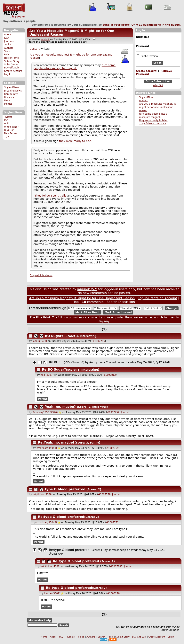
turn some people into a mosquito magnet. (74, 67)
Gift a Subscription (158, 81)
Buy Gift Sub (11, 68)
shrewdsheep (117, 550)
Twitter (8, 117)
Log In (8, 74)
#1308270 (114, 593)
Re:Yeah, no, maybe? (56, 442)
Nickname (143, 37)
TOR (7, 137)
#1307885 (116, 566)
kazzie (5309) (52, 593)
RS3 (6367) (47, 375)
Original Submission (41, 275)
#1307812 (110, 375)
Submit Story (12, 61)
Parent (43, 399)
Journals (9, 41)
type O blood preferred (65, 489)
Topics (8, 45)
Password (142, 46)
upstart (143, 101)
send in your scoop (116, 25)
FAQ (6, 38)
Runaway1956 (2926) (45, 412)
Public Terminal (148, 56)
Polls (7, 55)
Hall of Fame (11, 58)
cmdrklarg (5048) (47, 448)
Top (76, 302)
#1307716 (99, 341)
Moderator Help (40, 620)
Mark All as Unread (118, 312)
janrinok (45, 39)
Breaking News (13, 91)
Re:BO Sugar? (60, 362)
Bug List (9, 130)
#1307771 (112, 522)
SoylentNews (14, 11)
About (8, 35)
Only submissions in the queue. (156, 25)
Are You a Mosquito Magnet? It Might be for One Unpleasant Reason (82, 298)
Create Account (13, 71)
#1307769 (112, 448)
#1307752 (113, 412)
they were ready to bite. (153, 120)
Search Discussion (121, 302)
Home (44, 637)
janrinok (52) (87, 289)
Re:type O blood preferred (61, 517)
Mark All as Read (87, 312)
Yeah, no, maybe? (60, 407)
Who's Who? (11, 127)
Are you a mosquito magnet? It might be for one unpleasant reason (157, 107)
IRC (6, 120)
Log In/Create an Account (157, 298)
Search (8, 51)
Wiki (7, 124)
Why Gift (158, 85)
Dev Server (11, 133)
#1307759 (104, 494)
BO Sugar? (54, 336)
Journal (125, 412)
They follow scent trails (153, 124)
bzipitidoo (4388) (43, 494)
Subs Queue (11, 65)
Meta (7, 101)
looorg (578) (40, 341)
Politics (8, 104)
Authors (9, 48)
